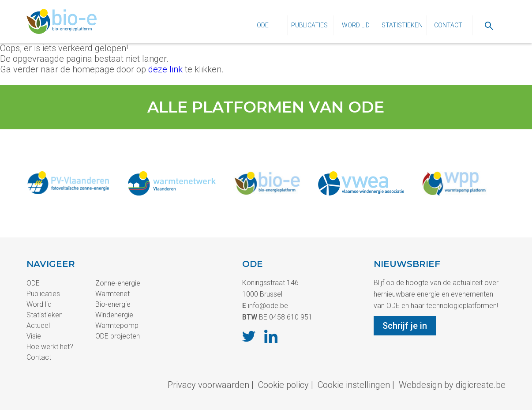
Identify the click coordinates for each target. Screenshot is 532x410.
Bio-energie (113, 304)
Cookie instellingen (354, 385)
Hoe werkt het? (50, 347)
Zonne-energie (118, 283)
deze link (165, 69)
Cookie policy (283, 385)
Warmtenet (112, 294)
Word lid (356, 25)
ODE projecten (118, 336)
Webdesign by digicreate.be (452, 385)
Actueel (38, 325)
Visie (34, 336)
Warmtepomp (117, 325)
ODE (263, 25)
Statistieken (402, 25)
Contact (448, 25)
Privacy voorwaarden (208, 385)
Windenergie (114, 315)
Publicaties (309, 25)
